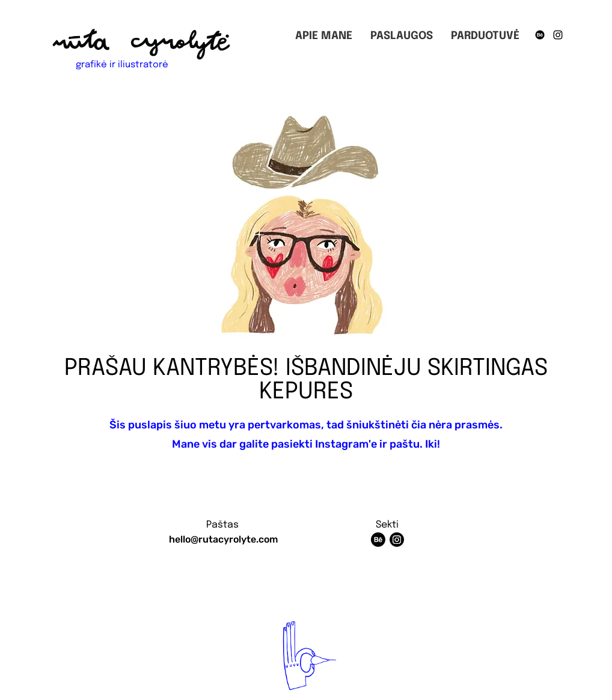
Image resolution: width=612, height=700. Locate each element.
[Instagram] (558, 35)
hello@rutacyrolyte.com (223, 539)
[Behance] (540, 35)
